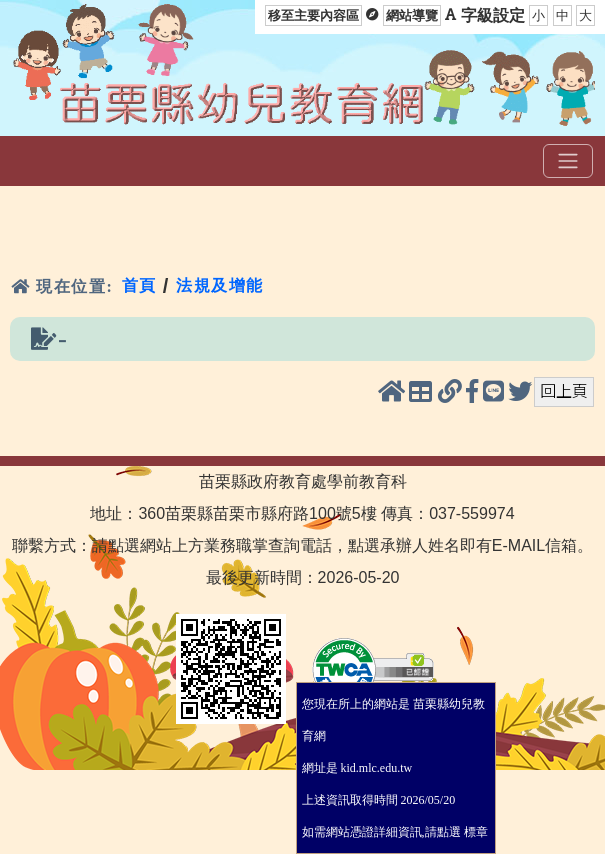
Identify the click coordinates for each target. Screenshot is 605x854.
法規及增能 (220, 285)
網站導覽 (412, 15)
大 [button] (585, 15)
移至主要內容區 (313, 15)
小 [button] (538, 15)
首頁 (139, 285)
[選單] (568, 161)
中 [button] (562, 15)
